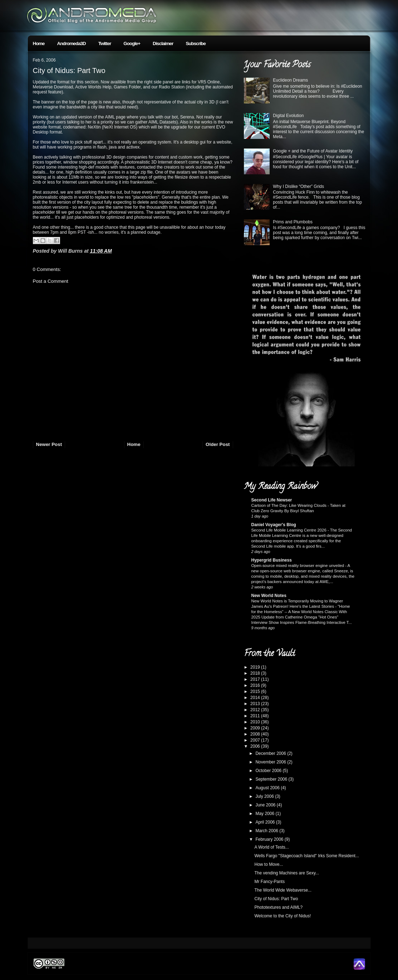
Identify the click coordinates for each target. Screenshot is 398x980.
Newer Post (49, 444)
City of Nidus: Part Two (69, 71)
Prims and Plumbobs (293, 222)
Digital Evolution (288, 116)
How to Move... (269, 864)
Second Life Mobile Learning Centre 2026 (289, 530)
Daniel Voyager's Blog (274, 525)
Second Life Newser (272, 500)
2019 (256, 667)
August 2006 (268, 788)
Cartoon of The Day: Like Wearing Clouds (290, 505)
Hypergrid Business (272, 560)
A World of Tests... (271, 847)
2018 (256, 673)
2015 (256, 692)
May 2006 (265, 814)
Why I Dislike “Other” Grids (298, 186)
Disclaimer (163, 43)
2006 (256, 746)
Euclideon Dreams (290, 80)
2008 (256, 734)
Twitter (105, 43)
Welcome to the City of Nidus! (282, 916)
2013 (256, 704)
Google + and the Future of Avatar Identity (313, 151)
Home (39, 43)
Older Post (218, 444)
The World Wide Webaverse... (283, 890)
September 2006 (272, 779)
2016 (256, 685)
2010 (256, 722)
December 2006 (271, 753)
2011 (256, 716)
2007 (256, 740)
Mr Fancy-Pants (269, 882)
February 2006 (270, 839)
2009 (256, 728)
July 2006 (265, 796)
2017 (256, 679)
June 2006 (266, 805)
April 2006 (266, 822)
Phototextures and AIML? (278, 907)
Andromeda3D (72, 43)
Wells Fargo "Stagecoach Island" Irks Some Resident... (306, 856)
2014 (256, 698)
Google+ (132, 43)
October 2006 (269, 771)
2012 (256, 710)
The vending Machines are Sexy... (287, 873)
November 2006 (271, 762)
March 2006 (267, 831)
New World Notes (269, 596)
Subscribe (195, 43)
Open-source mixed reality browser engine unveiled (298, 566)
